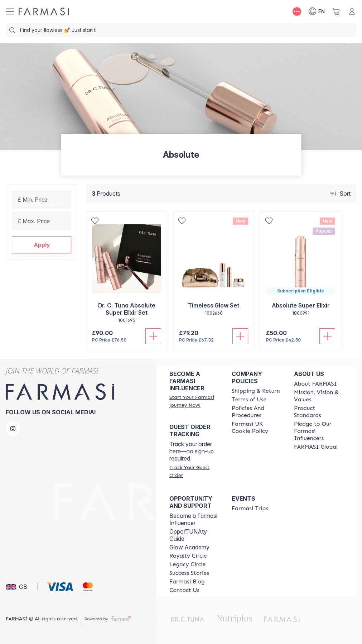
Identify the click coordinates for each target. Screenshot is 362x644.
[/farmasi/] (44, 11)
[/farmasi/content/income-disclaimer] (256, 428)
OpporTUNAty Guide (188, 535)
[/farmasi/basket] (336, 11)
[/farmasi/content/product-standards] (319, 412)
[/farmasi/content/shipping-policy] (256, 391)
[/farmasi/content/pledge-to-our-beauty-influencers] (319, 431)
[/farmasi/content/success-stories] (189, 573)
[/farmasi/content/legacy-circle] (187, 564)
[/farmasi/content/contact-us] (184, 590)
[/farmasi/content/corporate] (316, 447)
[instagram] (13, 429)
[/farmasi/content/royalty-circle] (188, 556)
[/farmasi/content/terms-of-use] (249, 400)
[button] (42, 245)
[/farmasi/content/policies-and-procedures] (256, 412)
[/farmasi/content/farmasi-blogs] (187, 582)
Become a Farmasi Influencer (193, 519)
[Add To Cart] (153, 336)
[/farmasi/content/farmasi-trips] (250, 509)
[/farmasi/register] (194, 401)
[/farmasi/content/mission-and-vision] (319, 396)
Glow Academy (189, 547)
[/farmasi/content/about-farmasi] (315, 384)
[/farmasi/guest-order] (194, 471)
